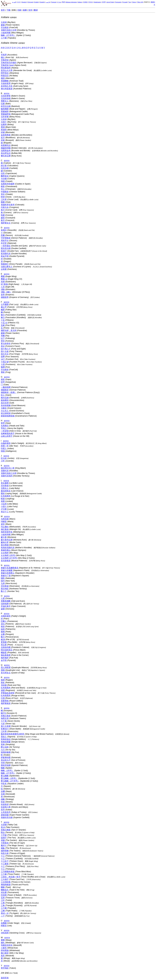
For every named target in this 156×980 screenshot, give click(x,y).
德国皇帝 (5, 297)
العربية (14, 2)
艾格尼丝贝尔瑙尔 (9, 63)
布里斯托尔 (6, 145)
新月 (3, 220)
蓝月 (3, 138)
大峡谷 (4, 408)
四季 (3, 357)
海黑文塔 (5, 718)
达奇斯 (4, 269)
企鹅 (3, 634)
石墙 (3, 794)
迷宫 (3, 524)
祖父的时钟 (6, 413)
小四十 (4, 507)
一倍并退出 (6, 246)
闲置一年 (5, 446)
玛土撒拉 (5, 527)
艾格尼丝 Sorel (7, 65)
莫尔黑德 (5, 545)
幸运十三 (5, 512)
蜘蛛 (3, 768)
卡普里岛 (5, 843)
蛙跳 (3, 499)
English (36, 2)
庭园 (3, 25)
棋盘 (3, 186)
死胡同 (4, 130)
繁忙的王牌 (6, 156)
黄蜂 (3, 940)
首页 (3, 10)
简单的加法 (6, 739)
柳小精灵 (5, 953)
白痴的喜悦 (6, 443)
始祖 (3, 629)
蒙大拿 (4, 537)
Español (42, 2)
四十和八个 (6, 349)
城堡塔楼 (5, 851)
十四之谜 (5, 362)
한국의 (91, 2)
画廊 (25, 10)
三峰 (3, 911)
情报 (3, 451)
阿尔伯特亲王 (7, 650)
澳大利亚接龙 (7, 89)
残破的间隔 (6, 148)
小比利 (4, 504)
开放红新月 (6, 606)
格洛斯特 (5, 400)
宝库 (3, 898)
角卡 (3, 210)
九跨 (3, 583)
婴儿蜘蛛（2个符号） (10, 781)
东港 (3, 282)
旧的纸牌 (5, 604)
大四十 (4, 122)
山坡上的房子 (7, 436)
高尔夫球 (5, 403)
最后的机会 (6, 491)
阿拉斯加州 (6, 68)
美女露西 (5, 483)
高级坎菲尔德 (7, 817)
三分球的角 (6, 882)
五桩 (3, 325)
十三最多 (5, 864)
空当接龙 (5, 27)
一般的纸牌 (6, 387)
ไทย (130, 2)
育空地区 (5, 968)
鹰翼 (3, 276)
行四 (3, 698)
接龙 (3, 626)
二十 (3, 916)
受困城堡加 (6, 114)
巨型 (3, 382)
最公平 (4, 307)
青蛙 (3, 372)
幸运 (3, 346)
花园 (3, 840)
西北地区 (5, 589)
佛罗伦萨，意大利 (9, 331)
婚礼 (3, 943)
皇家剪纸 (5, 701)
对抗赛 (4, 892)
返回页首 (7, 94)
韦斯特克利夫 (7, 945)
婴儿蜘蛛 (5, 776)
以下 (3, 338)
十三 (3, 856)
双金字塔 (5, 256)
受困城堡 (5, 111)
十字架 (4, 835)
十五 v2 (4, 323)
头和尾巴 (5, 426)
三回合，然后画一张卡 (11, 877)
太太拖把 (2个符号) (9, 558)
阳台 (3, 832)
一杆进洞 (5, 431)
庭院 (3, 218)
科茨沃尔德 (6, 106)
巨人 (3, 395)
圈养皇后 (5, 176)
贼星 (3, 310)
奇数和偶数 (6, 601)
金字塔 (4, 660)
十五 (3, 320)
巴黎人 (4, 621)
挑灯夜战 (5, 529)
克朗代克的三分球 (9, 30)
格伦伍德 (5, 398)
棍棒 (3, 202)
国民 (3, 578)
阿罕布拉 (5, 73)
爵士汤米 (5, 747)
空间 (3, 763)
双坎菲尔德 (6, 248)
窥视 (3, 632)
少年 (3, 461)
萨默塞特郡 (6, 757)
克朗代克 (5, 471)
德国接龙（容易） (9, 392)
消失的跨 (5, 933)
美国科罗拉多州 (8, 205)
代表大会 (5, 207)
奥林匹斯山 (6, 550)
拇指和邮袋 (6, 885)
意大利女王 (6, 673)
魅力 (3, 315)
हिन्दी (63, 2)
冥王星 (4, 645)
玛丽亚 (4, 522)
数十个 (4, 591)
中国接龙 (5, 192)
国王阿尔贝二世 (8, 468)
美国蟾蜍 (5, 81)
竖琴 (3, 423)
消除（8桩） (6, 292)
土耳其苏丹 (6, 812)
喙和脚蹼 (5, 109)
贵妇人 (4, 737)
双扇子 (4, 251)
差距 (3, 379)
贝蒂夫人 (5, 488)
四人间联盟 (6, 668)
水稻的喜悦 (6, 616)
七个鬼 (4, 721)
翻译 (36, 10)
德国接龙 (5, 390)
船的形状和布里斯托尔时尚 (13, 734)
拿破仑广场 (6, 576)
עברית (59, 2)
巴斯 (3, 104)
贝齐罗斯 (5, 117)
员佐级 (4, 685)
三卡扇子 (5, 879)
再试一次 (5, 913)
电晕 (3, 215)
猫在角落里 (6, 655)
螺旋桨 (4, 653)
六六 (3, 750)
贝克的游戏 (6, 98)
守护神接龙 (6, 238)
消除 (3, 289)
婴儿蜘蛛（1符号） (9, 778)
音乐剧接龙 (6, 561)
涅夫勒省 (5, 486)
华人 (3, 189)
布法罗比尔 (6, 153)
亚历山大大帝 (7, 70)
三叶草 (4, 199)
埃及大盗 (5, 853)
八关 (3, 287)
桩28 (3, 639)
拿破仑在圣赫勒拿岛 (10, 568)
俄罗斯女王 (6, 223)
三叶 (3, 900)
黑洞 (3, 127)
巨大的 (4, 458)
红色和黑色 (6, 496)
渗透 (3, 609)
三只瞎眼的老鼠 (8, 872)
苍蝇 (3, 336)
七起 (3, 724)
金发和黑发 (6, 135)
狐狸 (3, 367)
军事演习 (5, 729)
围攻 (3, 493)
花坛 (3, 624)
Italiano (80, 2)
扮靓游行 (5, 264)
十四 (3, 364)
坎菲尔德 (5, 168)
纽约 (3, 581)
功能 (19, 10)
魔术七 (4, 845)
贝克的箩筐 (6, 96)
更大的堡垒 (6, 344)
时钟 (3, 197)
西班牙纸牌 (6, 765)
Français (54, 2)
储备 (3, 848)
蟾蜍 (3, 887)
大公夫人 (5, 411)
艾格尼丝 (5, 60)
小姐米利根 (6, 33)
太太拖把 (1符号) (8, 555)
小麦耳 (4, 948)
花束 (3, 140)
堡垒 (3, 194)
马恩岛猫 (5, 519)
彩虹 (3, 683)
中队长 (4, 784)
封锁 (3, 132)
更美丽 (4, 642)
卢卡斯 (4, 509)
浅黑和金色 (6, 151)
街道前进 (5, 804)
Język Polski (110, 2)
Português (118, 2)
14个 (3, 359)
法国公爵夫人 (7, 267)
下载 (8, 10)
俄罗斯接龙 (6, 703)
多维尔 (4, 230)
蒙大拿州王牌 (7, 540)
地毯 (3, 181)
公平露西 (5, 304)
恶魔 (3, 235)
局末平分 (5, 241)
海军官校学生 (7, 532)
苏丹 (3, 810)
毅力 (3, 637)
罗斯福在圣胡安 (8, 693)
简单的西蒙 (6, 742)
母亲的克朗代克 (8, 548)
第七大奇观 (6, 726)
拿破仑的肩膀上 (8, 573)
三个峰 (4, 38)
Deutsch (24, 2)
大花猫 (4, 825)
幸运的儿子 (6, 760)
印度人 (4, 448)
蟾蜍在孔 (5, 890)
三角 (3, 903)
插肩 (3, 680)
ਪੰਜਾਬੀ (104, 2)
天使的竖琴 (6, 83)
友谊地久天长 (7, 86)
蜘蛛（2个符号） (8, 35)
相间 (3, 78)
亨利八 (4, 428)
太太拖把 (5, 553)
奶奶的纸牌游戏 (8, 416)
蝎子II (3, 713)
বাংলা (19, 2)
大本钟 (4, 22)
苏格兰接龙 (6, 716)
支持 (30, 10)
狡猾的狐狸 (6, 752)
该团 (3, 690)
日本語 (85, 2)
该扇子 (4, 838)
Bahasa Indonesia (71, 2)
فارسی (48, 2)
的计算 (4, 166)
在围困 (4, 923)
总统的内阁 (6, 647)
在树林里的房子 (8, 434)
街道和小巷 (6, 807)
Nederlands (97, 2)
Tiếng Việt (140, 2)
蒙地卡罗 (5, 542)
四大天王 (5, 354)
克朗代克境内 (7, 476)
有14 (3, 827)
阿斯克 (4, 926)
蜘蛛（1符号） (7, 771)
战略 (3, 799)
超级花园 (5, 815)
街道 (3, 802)
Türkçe (134, 2)
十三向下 (5, 861)
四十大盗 (5, 351)
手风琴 (4, 55)
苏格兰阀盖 (6, 830)
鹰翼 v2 (4, 279)
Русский (125, 2)
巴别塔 (4, 895)
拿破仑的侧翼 (7, 570)
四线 (3, 670)
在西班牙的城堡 (8, 184)
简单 (3, 744)
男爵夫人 (5, 101)
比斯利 (4, 125)
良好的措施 (6, 405)
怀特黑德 (5, 950)
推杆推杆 (5, 658)
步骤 (3, 791)
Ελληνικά (30, 2)
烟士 (3, 57)
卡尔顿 (4, 179)
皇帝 (3, 295)
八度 (3, 598)
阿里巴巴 (5, 76)
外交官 (4, 243)
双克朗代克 (6, 254)
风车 (3, 956)
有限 (3, 501)
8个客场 (4, 284)
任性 (3, 173)
